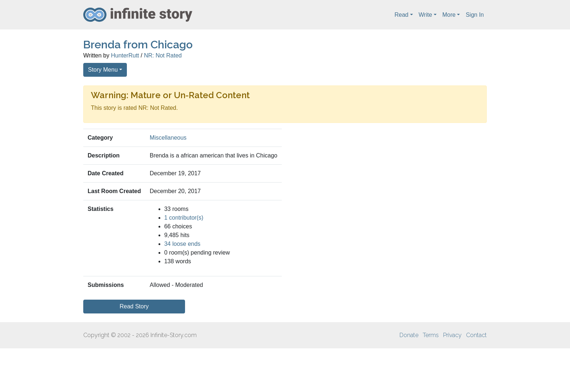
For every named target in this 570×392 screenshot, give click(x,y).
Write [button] (426, 15)
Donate (409, 335)
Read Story (134, 306)
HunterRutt (125, 55)
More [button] (449, 15)
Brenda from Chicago (138, 45)
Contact (476, 335)
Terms (431, 335)
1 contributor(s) (184, 218)
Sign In (475, 15)
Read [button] (401, 15)
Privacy (452, 335)
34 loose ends (182, 244)
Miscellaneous (168, 138)
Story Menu (103, 70)
